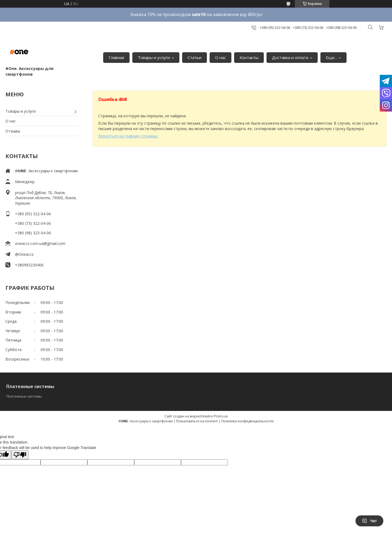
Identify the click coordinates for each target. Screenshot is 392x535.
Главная (116, 57)
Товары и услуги (154, 57)
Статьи (195, 57)
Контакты (249, 57)
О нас (220, 57)
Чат (369, 521)
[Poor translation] (20, 455)
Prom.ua (221, 416)
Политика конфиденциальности (247, 421)
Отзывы (13, 131)
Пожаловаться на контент (197, 421)
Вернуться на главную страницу (128, 136)
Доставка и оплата (290, 57)
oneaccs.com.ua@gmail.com (40, 243)
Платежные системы (24, 396)
